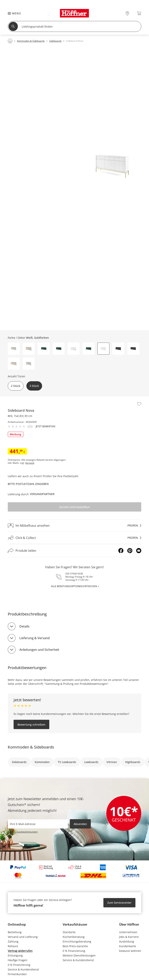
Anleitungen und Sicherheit (39, 650)
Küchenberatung (74, 937)
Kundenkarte (128, 946)
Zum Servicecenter (119, 903)
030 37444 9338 (74, 574)
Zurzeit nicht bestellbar (75, 507)
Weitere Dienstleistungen (79, 955)
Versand (30, 463)
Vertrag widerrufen (20, 951)
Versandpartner (42, 494)
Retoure (13, 946)
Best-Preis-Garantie (75, 946)
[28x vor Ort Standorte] (127, 13)
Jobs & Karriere (129, 937)
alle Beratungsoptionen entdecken (74, 586)
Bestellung (15, 932)
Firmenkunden (17, 974)
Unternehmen (128, 932)
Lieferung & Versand (35, 638)
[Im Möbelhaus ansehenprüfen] (74, 526)
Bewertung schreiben (31, 725)
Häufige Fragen (18, 960)
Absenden (80, 824)
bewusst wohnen (130, 951)
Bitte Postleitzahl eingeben (28, 484)
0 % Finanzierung (19, 965)
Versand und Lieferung (23, 937)
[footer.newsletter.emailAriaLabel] (38, 824)
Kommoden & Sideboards (31, 747)
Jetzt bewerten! (45, 426)
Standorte (69, 932)
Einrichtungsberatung (77, 941)
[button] (12, 13)
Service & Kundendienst (23, 969)
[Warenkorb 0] (139, 13)
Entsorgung (15, 955)
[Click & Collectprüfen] (74, 538)
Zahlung (13, 941)
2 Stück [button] (16, 386)
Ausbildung (127, 941)
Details (24, 626)
